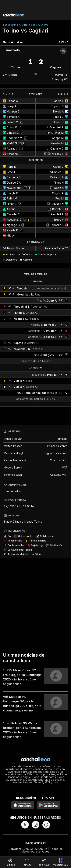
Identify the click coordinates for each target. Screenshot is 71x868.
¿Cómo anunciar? (35, 843)
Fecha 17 (63, 42)
